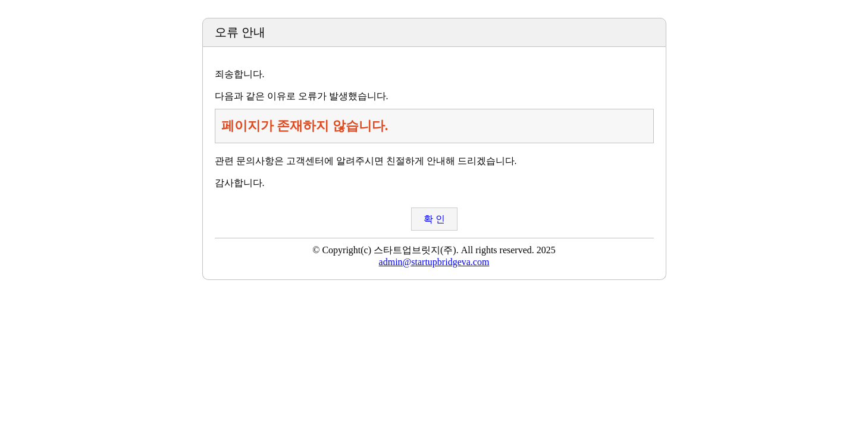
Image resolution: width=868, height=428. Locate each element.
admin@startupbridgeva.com (434, 262)
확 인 (434, 219)
